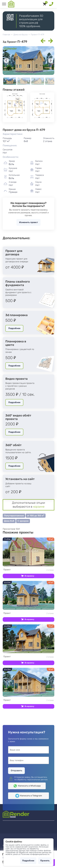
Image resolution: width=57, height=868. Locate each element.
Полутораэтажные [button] (14, 516)
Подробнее (14, 328)
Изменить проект (28, 222)
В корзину (29, 576)
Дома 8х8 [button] (9, 521)
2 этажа (28, 570)
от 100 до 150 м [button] (36, 515)
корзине (39, 507)
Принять (45, 861)
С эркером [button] (23, 521)
